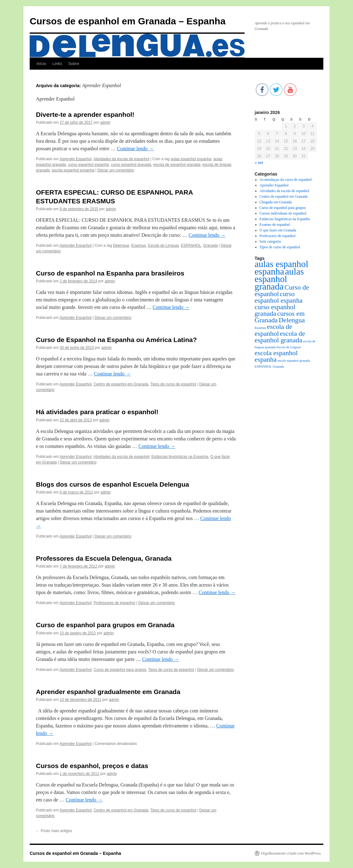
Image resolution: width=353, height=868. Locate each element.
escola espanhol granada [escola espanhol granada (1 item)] (294, 361)
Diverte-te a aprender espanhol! (85, 114)
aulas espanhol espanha (191, 159)
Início (41, 64)
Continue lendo (135, 149)
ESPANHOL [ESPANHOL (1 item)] (263, 367)
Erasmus (139, 246)
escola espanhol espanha (73, 170)
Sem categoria (270, 241)
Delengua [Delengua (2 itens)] (292, 320)
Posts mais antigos (54, 831)
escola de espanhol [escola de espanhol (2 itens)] (273, 330)
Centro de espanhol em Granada (121, 384)
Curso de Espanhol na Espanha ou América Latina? (116, 340)
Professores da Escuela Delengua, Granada (104, 558)
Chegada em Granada (276, 202)
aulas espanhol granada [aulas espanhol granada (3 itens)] (279, 279)
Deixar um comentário (116, 170)
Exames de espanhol (275, 225)
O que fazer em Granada (278, 230)
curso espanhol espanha (89, 165)
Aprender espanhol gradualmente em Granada (108, 692)
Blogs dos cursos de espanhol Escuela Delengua (112, 484)
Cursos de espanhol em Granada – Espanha (128, 21)
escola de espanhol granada (177, 165)
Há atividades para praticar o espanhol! (97, 412)
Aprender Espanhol (75, 159)
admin (105, 122)
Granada (210, 246)
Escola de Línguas (164, 246)
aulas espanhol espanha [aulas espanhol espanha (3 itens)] (281, 268)
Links (57, 64)
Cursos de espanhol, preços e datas (92, 766)
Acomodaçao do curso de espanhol (286, 180)
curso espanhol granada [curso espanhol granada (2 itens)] (275, 310)
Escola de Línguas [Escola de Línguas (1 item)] (289, 347)
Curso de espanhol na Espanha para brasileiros (110, 273)
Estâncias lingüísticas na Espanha (180, 457)
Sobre (74, 64)
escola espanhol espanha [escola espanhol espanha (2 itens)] (276, 356)
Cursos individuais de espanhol (283, 213)
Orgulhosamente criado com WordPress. (291, 853)
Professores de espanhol (114, 603)
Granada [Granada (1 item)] (278, 367)
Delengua (121, 246)
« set (259, 163)
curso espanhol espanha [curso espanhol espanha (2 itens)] (279, 297)
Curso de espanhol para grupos (120, 670)
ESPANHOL (191, 246)
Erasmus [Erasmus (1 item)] (260, 328)
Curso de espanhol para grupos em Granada (105, 625)
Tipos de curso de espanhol (173, 384)
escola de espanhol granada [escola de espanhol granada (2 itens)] (280, 337)
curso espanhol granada (131, 165)
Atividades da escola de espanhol (121, 159)
